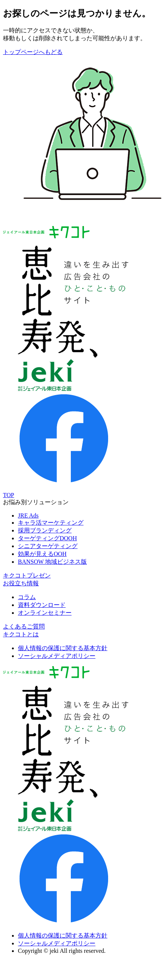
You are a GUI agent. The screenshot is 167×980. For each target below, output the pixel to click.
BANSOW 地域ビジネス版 (52, 562)
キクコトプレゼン (27, 575)
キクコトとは (21, 634)
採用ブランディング (45, 530)
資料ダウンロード (42, 605)
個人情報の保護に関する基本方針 (63, 648)
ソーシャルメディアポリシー (57, 656)
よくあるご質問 (24, 626)
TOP (9, 495)
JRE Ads (28, 516)
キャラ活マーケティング (51, 523)
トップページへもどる (33, 52)
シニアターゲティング (48, 546)
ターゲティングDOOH (47, 538)
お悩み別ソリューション (36, 502)
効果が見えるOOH (42, 554)
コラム (27, 597)
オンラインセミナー (45, 613)
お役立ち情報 (21, 583)
